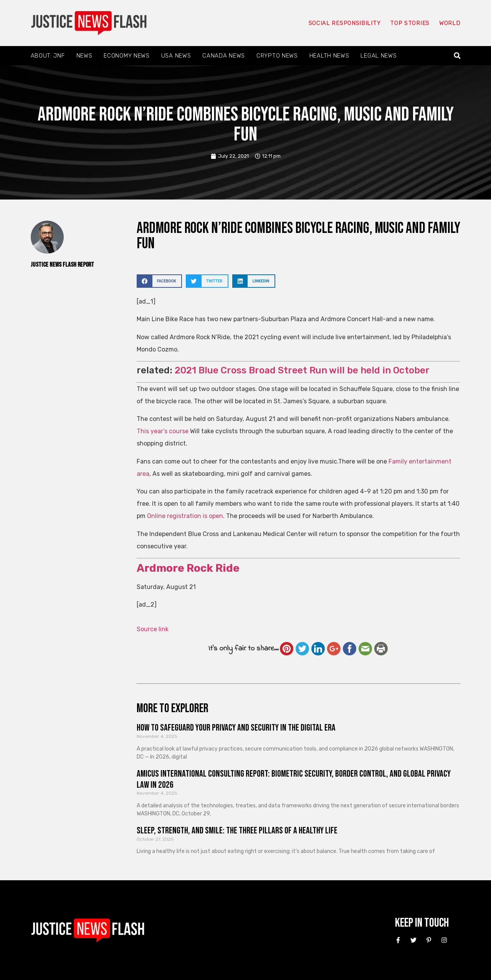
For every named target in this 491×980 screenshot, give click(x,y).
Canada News (224, 56)
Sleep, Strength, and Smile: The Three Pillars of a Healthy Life (237, 831)
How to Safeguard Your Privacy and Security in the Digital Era (236, 728)
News (84, 56)
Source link (153, 629)
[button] (457, 56)
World (450, 23)
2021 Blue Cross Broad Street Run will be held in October (302, 370)
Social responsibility (345, 23)
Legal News (379, 56)
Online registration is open (185, 516)
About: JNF (48, 56)
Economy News (126, 56)
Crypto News (277, 56)
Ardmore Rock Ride (188, 568)
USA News (176, 56)
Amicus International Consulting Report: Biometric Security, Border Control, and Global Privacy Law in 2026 (294, 779)
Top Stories (410, 23)
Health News (329, 56)
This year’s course (163, 431)
